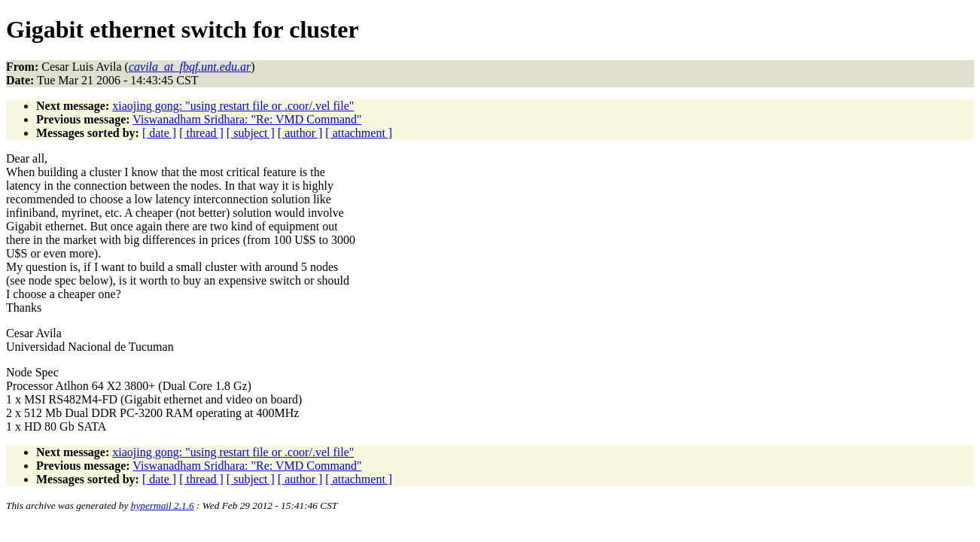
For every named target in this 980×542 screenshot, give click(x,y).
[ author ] (300, 133)
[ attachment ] (359, 133)
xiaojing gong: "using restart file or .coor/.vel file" (233, 106)
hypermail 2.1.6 (163, 505)
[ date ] (159, 133)
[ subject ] (251, 133)
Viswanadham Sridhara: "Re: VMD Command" (247, 119)
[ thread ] (201, 133)
